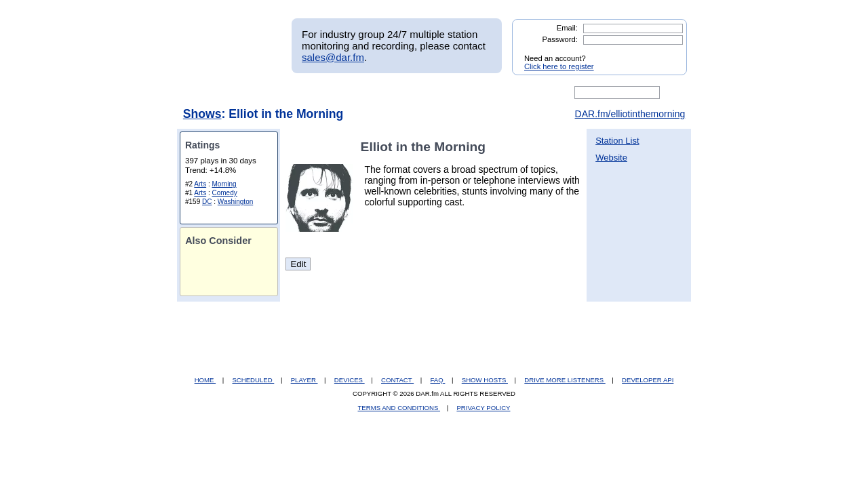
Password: (560, 39)
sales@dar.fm (333, 57)
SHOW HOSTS (485, 380)
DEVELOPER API (648, 380)
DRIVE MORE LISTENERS (565, 380)
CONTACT (397, 380)
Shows (202, 114)
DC (207, 202)
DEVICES (350, 380)
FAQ (438, 380)
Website (611, 158)
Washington (235, 202)
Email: (567, 28)
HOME (205, 380)
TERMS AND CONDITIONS (399, 408)
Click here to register (559, 66)
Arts (200, 184)
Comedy (224, 193)
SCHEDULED (253, 380)
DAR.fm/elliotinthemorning (630, 114)
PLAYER (304, 380)
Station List (617, 141)
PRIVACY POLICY (483, 408)
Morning (224, 184)
